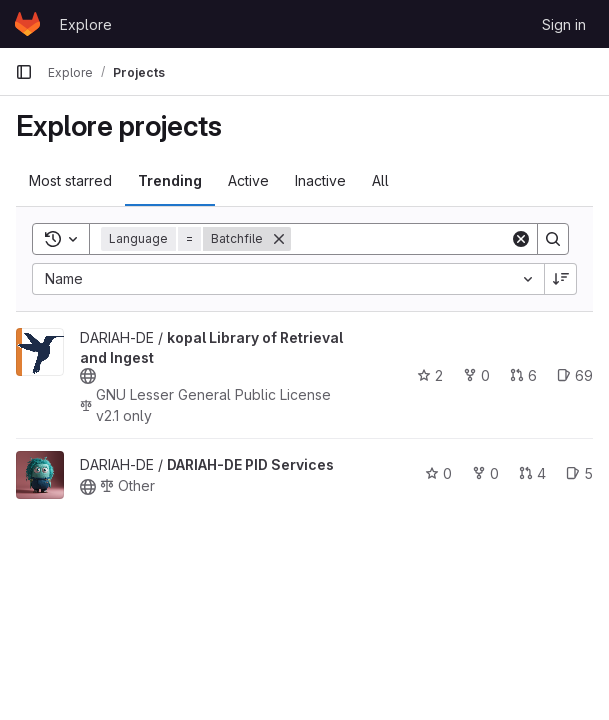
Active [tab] (248, 180)
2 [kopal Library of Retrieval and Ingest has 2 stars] (430, 375)
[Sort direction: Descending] (561, 279)
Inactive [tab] (320, 180)
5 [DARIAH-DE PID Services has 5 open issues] (579, 473)
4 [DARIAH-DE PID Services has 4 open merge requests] (532, 473)
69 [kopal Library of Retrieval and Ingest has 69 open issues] (575, 375)
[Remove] (279, 239)
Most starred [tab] (70, 180)
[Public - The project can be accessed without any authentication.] (88, 376)
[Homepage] (27, 24)
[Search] (415, 239)
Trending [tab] (170, 180)
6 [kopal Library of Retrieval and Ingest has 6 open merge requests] (523, 375)
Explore (86, 24)
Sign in (564, 24)
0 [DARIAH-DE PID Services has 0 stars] (438, 473)
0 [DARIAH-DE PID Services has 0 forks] (485, 473)
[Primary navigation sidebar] (24, 72)
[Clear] (521, 239)
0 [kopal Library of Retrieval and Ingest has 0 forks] (476, 375)
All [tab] (380, 180)
